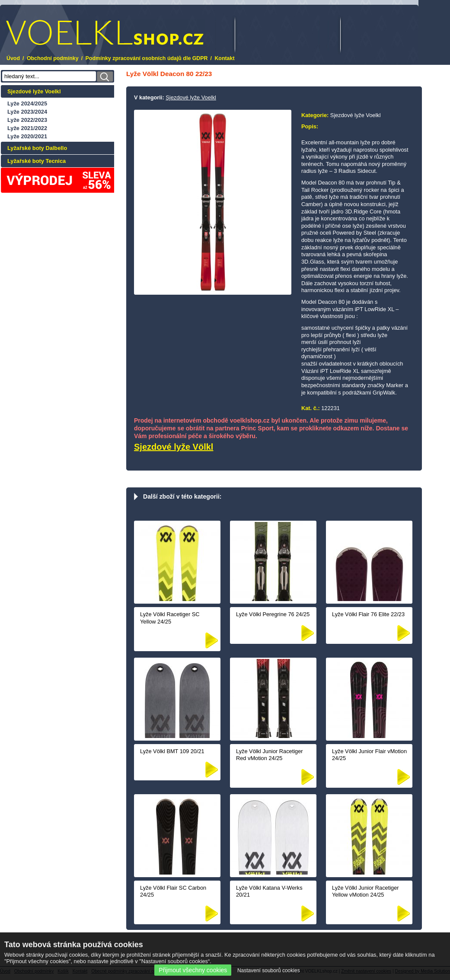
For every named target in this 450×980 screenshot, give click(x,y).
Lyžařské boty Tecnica (37, 161)
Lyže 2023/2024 (27, 112)
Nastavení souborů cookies (269, 970)
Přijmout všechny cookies (193, 970)
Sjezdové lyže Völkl (174, 447)
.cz (105, 33)
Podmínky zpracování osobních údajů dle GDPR (147, 58)
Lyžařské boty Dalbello (37, 148)
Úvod (13, 58)
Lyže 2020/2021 (27, 136)
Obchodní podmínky (53, 58)
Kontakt (224, 58)
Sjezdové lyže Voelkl (34, 91)
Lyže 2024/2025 (27, 103)
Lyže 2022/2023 (27, 120)
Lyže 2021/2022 (27, 128)
